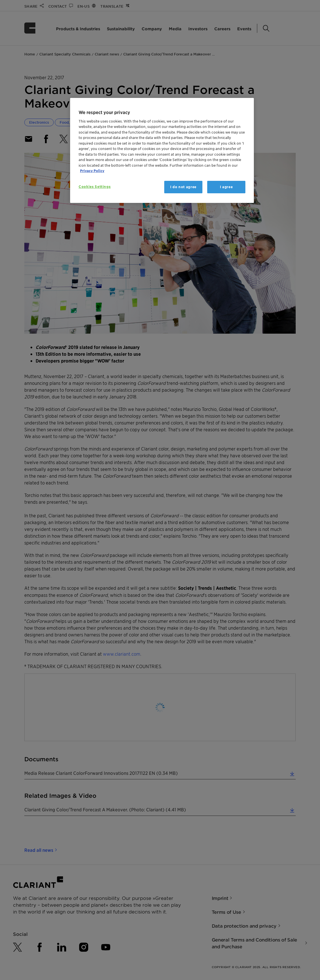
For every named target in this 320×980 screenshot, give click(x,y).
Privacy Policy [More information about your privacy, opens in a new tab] (92, 171)
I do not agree (183, 187)
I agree (226, 187)
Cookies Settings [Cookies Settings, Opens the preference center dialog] (95, 187)
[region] (162, 150)
